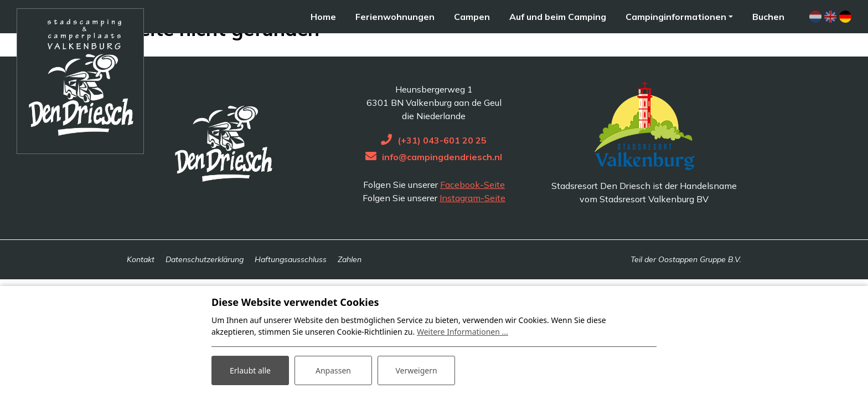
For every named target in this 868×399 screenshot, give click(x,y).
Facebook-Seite (472, 217)
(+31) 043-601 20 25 (442, 173)
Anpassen (333, 370)
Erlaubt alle (250, 370)
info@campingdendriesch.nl (442, 190)
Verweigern (416, 370)
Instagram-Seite (472, 231)
